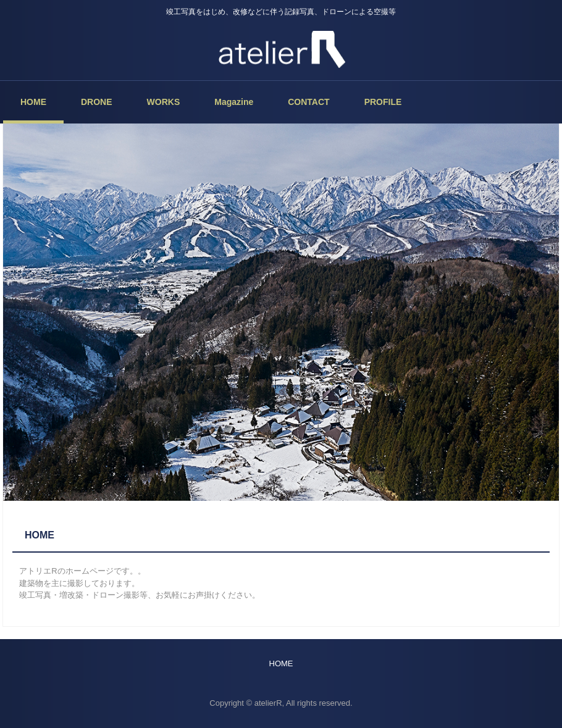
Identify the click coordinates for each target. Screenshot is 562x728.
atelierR (281, 49)
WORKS (164, 102)
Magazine (234, 102)
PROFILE (383, 102)
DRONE (97, 102)
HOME (33, 102)
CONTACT (308, 102)
